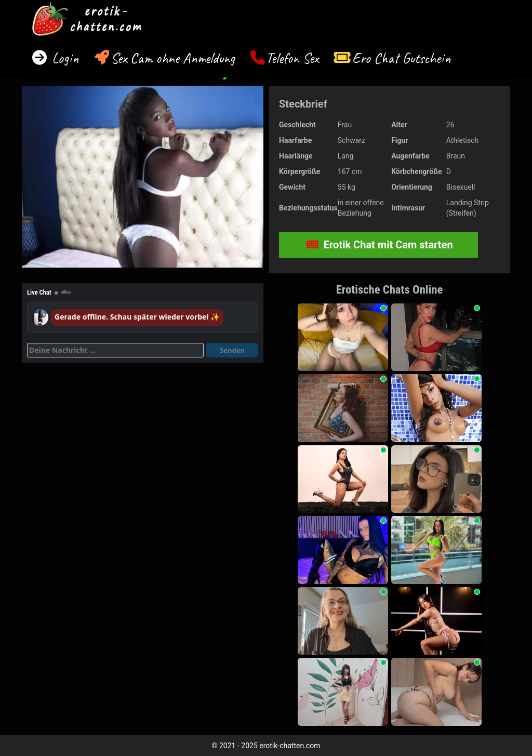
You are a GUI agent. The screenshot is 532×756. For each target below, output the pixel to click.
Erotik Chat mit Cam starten (380, 245)
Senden (232, 350)
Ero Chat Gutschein (402, 58)
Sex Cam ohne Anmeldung (173, 58)
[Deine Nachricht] (115, 350)
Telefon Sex (292, 58)
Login (64, 58)
